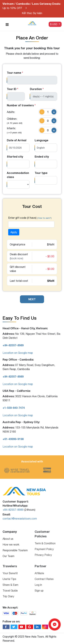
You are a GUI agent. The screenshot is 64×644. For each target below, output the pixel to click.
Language (41, 140)
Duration (37, 89)
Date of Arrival (17, 140)
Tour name (15, 73)
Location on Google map (18, 353)
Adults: (11, 112)
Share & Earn (10, 585)
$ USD (54, 24)
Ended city (42, 156)
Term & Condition (45, 543)
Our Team (8, 556)
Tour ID (13, 89)
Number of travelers (21, 105)
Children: (15, 121)
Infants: (14, 130)
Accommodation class (18, 175)
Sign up (39, 591)
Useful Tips (9, 579)
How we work (11, 544)
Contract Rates (44, 579)
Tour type (41, 173)
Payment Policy (44, 549)
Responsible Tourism (15, 550)
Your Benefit (10, 573)
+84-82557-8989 (13, 510)
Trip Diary (8, 596)
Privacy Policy (43, 555)
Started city (15, 156)
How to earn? (44, 218)
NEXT (32, 299)
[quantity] (48, 112)
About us (8, 539)
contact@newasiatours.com (20, 518)
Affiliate (39, 573)
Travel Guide (10, 591)
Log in (38, 585)
